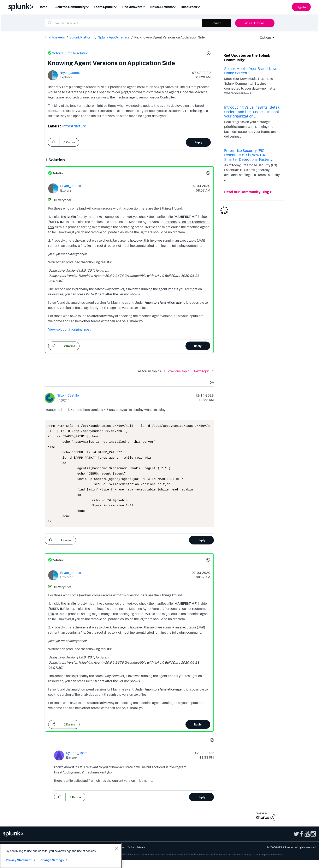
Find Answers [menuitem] (132, 7)
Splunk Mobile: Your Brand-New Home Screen (250, 71)
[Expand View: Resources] (199, 7)
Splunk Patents (137, 855)
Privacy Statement (19, 860)
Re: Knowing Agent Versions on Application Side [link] (170, 37)
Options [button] (264, 37)
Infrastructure (74, 126)
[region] (61, 856)
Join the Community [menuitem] (71, 7)
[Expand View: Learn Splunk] (115, 7)
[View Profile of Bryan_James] (70, 73)
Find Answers (55, 37)
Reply (198, 142)
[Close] (116, 849)
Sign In (301, 7)
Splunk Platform (81, 37)
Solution (58, 173)
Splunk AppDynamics (114, 37)
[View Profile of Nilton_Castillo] (68, 395)
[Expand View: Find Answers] (144, 7)
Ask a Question (255, 23)
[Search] (123, 23)
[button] (208, 54)
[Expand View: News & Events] (174, 7)
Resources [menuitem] (189, 7)
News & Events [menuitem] (161, 7)
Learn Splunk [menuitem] (104, 7)
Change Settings (52, 860)
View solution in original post (69, 329)
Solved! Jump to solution (70, 53)
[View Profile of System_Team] (77, 761)
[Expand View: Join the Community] (87, 7)
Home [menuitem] (43, 7)
